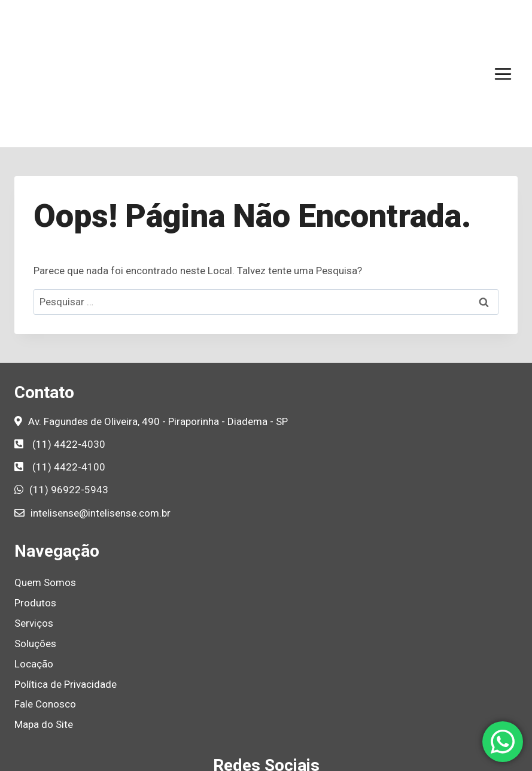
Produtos (35, 515)
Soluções (35, 556)
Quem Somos (45, 495)
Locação (34, 576)
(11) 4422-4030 (69, 357)
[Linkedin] (280, 711)
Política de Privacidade (66, 597)
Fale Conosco (45, 617)
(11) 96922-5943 (69, 402)
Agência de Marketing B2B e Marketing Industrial (376, 756)
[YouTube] (308, 711)
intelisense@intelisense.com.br (101, 426)
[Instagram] (253, 711)
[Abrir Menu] (503, 30)
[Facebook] (225, 711)
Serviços (34, 536)
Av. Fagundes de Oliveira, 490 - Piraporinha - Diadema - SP (158, 334)
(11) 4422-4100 (69, 380)
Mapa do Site (44, 637)
